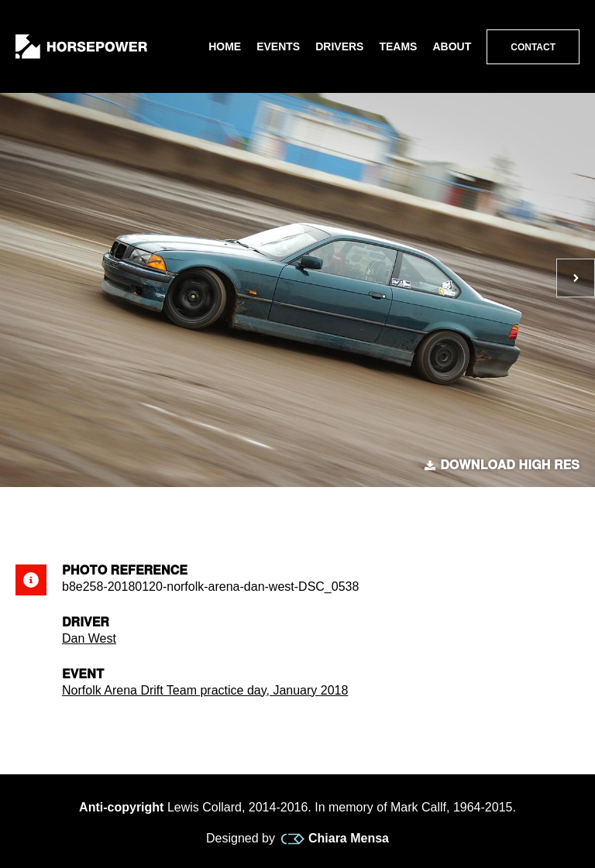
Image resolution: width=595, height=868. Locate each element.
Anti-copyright (121, 807)
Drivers (339, 46)
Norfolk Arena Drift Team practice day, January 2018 (205, 690)
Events (278, 46)
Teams (398, 46)
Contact (533, 47)
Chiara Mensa (335, 839)
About (452, 46)
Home (225, 46)
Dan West (89, 638)
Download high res (502, 465)
